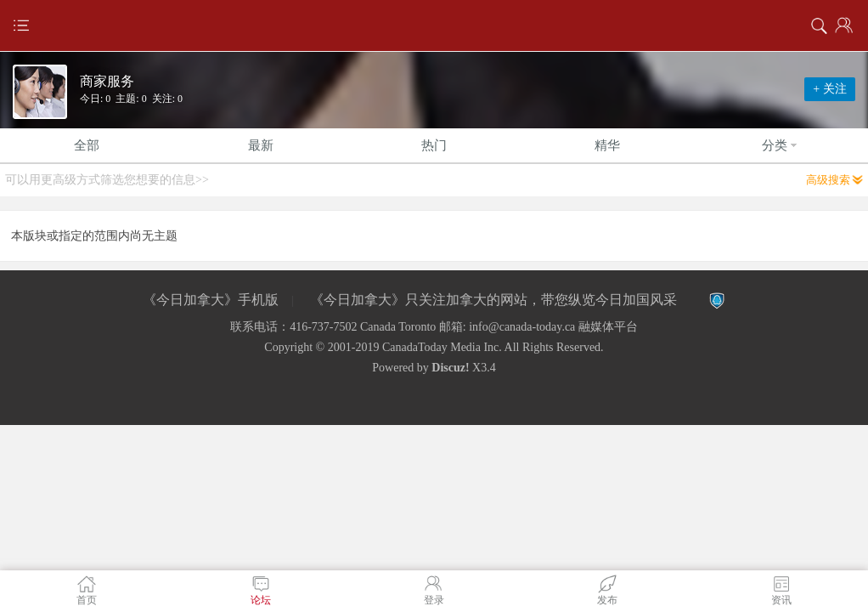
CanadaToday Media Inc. (442, 347)
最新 (261, 145)
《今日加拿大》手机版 (211, 300)
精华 (607, 145)
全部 (87, 145)
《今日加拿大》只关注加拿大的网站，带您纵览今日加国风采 (493, 300)
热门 (434, 145)
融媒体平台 (608, 327)
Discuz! (450, 368)
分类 (781, 145)
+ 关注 (829, 89)
